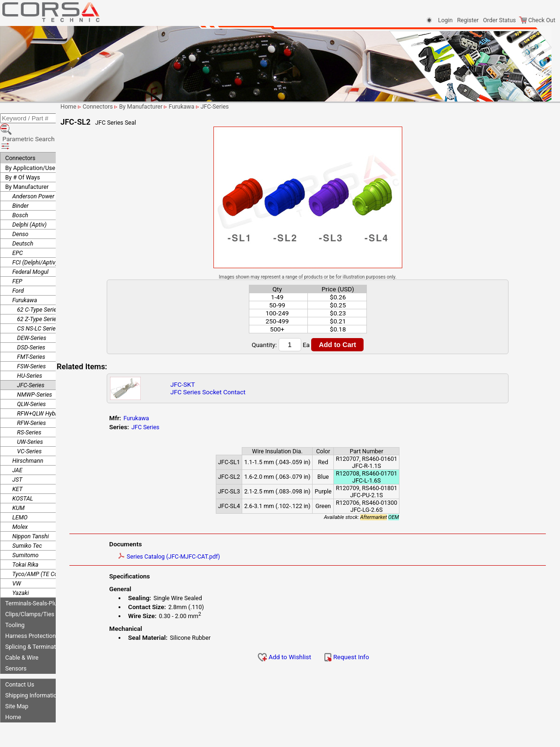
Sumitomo (25, 531)
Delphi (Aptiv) (30, 201)
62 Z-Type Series (38, 295)
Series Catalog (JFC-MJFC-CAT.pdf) (204, 556)
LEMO (20, 494)
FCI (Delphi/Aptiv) (35, 239)
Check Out (537, 20)
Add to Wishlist (304, 657)
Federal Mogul (30, 248)
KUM (18, 484)
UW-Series (30, 418)
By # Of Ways (23, 154)
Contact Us (20, 661)
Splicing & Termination (34, 623)
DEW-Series (32, 314)
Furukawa (25, 276)
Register (468, 20)
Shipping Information (33, 672)
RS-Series (29, 409)
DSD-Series (31, 324)
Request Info (366, 657)
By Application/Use (30, 144)
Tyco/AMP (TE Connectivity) (48, 550)
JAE (17, 446)
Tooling (15, 601)
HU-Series (30, 352)
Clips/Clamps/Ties (30, 590)
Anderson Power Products (46, 173)
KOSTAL (23, 475)
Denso (20, 210)
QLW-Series (31, 380)
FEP (17, 258)
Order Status (499, 20)
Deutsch (23, 220)
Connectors (20, 134)
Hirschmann (28, 437)
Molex (20, 503)
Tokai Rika (25, 541)
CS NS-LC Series (38, 305)
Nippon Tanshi (30, 513)
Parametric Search (34, 122)
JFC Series (181, 427)
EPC (17, 229)
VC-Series (29, 428)
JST (17, 456)
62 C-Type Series (38, 286)
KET (17, 465)
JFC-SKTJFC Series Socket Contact (239, 388)
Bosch (20, 191)
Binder (21, 182)
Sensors (16, 645)
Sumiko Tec (27, 522)
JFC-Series (31, 361)
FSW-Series (31, 343)
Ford (18, 267)
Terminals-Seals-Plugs (34, 580)
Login (445, 20)
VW (17, 560)
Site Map (17, 683)
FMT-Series (31, 333)
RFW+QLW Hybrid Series (48, 390)
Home (13, 693)
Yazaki (21, 569)
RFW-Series (31, 399)
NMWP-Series (34, 371)
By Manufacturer (27, 163)
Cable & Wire (22, 634)
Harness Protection (30, 612)
